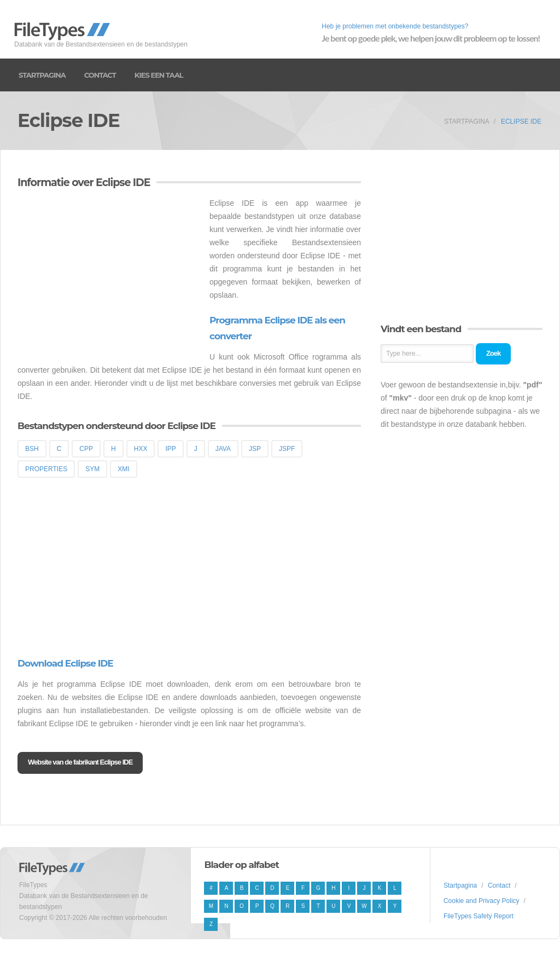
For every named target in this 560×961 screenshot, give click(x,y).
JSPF (287, 449)
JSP (255, 449)
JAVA (223, 449)
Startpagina (42, 75)
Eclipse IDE (521, 121)
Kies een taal (159, 75)
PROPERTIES (46, 469)
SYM (92, 469)
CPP (86, 449)
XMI (123, 469)
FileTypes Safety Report (479, 916)
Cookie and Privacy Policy (482, 901)
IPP (170, 449)
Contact (100, 75)
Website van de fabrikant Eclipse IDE (80, 762)
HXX (141, 449)
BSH (32, 449)
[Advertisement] (109, 273)
